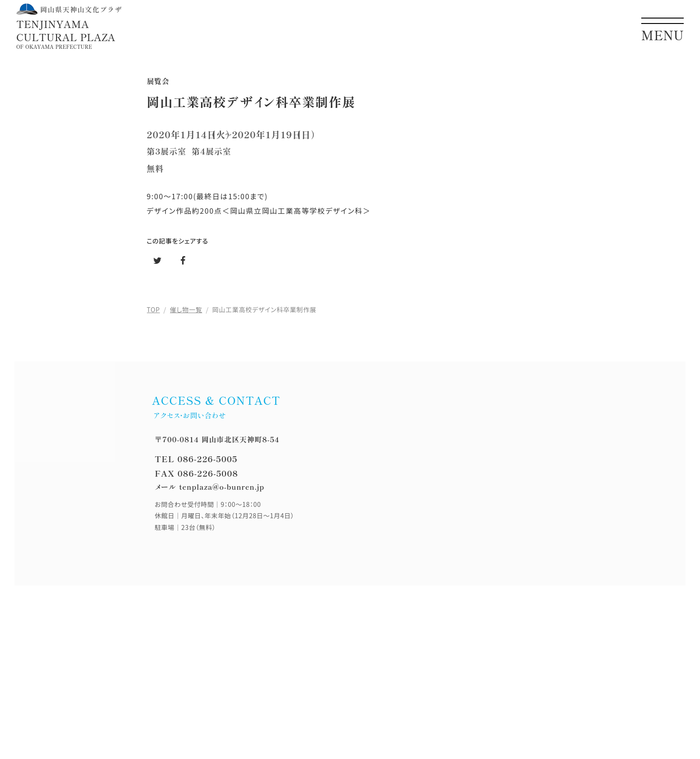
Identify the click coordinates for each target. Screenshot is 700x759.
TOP (153, 309)
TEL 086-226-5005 (196, 459)
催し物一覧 (186, 309)
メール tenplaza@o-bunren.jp (209, 487)
